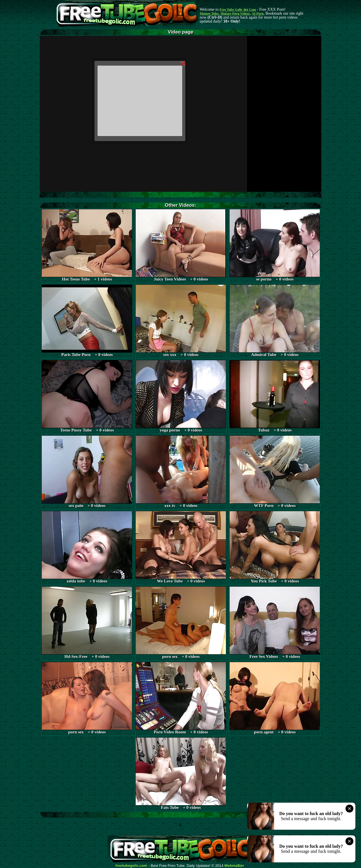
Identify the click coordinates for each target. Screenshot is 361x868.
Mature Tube (209, 14)
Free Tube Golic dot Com (238, 10)
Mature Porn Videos (235, 14)
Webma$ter (234, 866)
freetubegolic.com (131, 866)
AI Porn (258, 14)
